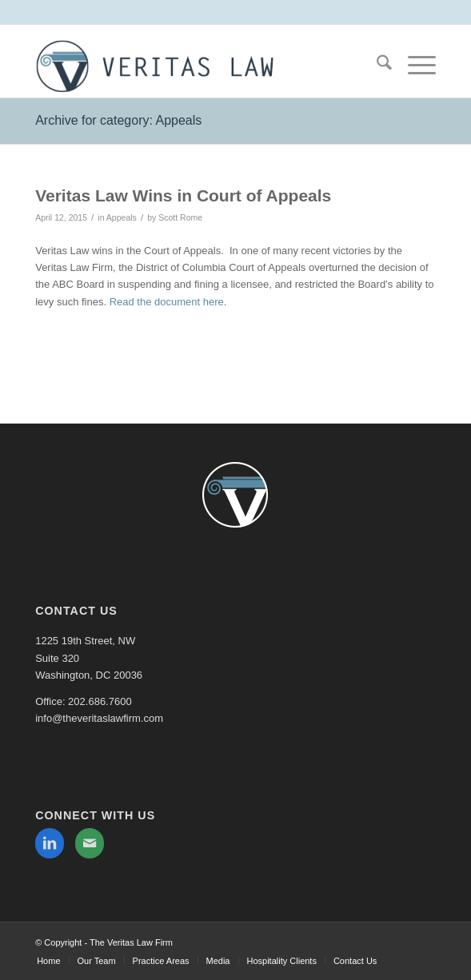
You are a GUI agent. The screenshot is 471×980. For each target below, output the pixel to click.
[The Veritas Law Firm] (196, 66)
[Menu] (414, 66)
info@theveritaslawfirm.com (99, 718)
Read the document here (167, 302)
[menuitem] (376, 66)
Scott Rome (180, 217)
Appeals (122, 217)
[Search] (376, 66)
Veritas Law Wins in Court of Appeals (183, 195)
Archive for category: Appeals (118, 120)
